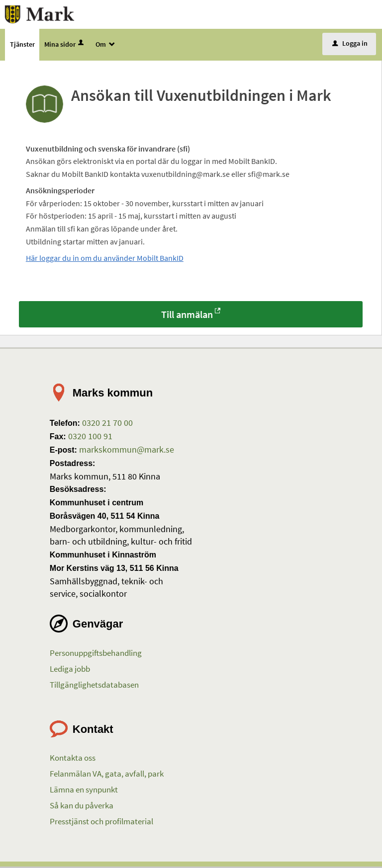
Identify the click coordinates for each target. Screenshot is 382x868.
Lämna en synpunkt (84, 791)
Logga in (350, 44)
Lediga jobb (70, 670)
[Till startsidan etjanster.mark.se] (42, 14)
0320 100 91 (89, 437)
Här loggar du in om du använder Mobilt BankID (105, 259)
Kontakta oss (73, 759)
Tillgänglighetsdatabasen (94, 686)
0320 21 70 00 (106, 424)
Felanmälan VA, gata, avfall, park (107, 775)
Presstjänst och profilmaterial (101, 822)
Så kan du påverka (82, 806)
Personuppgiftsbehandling (96, 654)
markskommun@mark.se (126, 450)
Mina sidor (65, 45)
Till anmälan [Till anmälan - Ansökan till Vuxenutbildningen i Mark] (187, 315)
